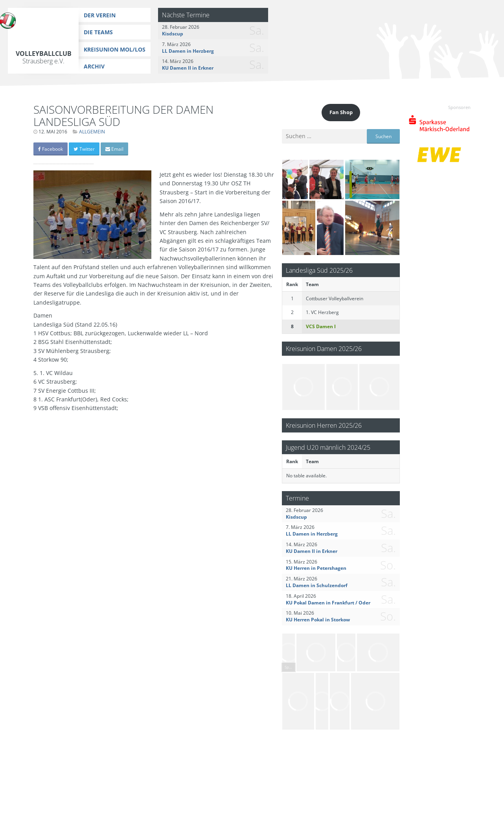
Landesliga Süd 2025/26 (319, 270)
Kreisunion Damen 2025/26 (324, 348)
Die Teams (98, 32)
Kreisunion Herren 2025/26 (324, 425)
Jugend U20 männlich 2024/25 (328, 447)
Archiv (94, 66)
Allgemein (92, 132)
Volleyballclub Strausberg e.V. (44, 57)
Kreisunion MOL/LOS (115, 49)
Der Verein (100, 15)
